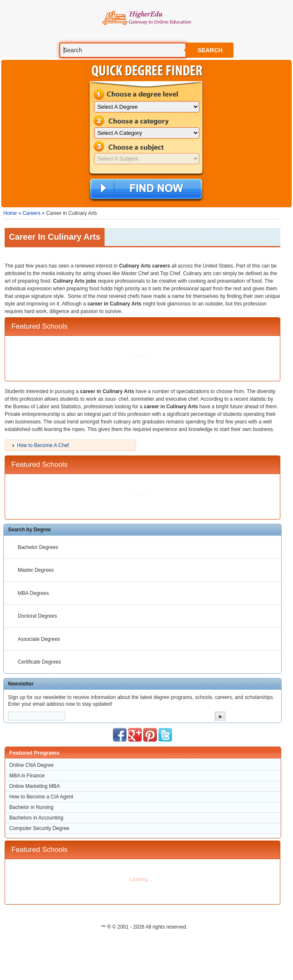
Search (210, 50)
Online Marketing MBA (35, 786)
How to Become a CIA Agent (41, 797)
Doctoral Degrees (37, 616)
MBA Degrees (33, 593)
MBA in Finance (27, 776)
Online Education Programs (146, 18)
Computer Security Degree (39, 828)
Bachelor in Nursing (31, 807)
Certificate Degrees (39, 662)
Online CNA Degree (31, 765)
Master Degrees (36, 570)
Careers (31, 213)
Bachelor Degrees (38, 547)
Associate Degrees (39, 639)
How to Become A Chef (43, 445)
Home (10, 213)
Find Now (146, 190)
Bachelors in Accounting (36, 818)
